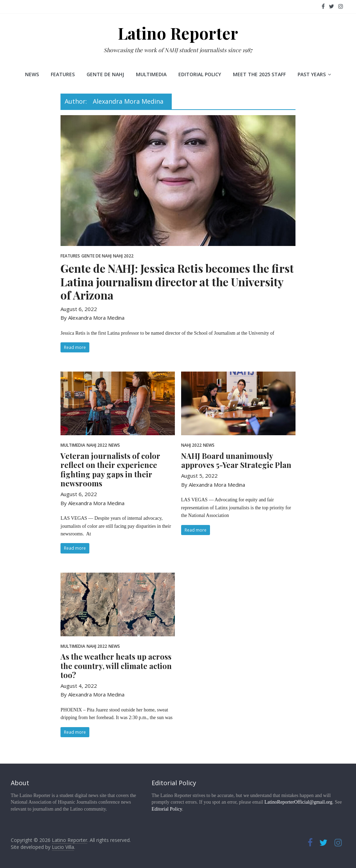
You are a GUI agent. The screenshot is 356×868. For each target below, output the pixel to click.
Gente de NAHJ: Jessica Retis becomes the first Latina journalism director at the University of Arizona (177, 281)
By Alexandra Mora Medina (92, 318)
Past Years (312, 74)
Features (63, 74)
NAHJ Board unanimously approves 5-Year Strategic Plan (236, 460)
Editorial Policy (200, 74)
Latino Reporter (178, 33)
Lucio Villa (63, 847)
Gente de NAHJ (105, 74)
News (32, 74)
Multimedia (151, 74)
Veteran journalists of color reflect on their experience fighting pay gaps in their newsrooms (110, 469)
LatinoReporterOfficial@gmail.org (298, 802)
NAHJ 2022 (123, 256)
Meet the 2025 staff (259, 74)
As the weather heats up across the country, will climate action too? (116, 666)
